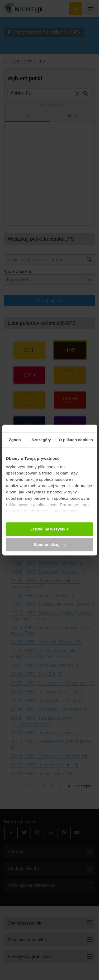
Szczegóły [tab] (41, 440)
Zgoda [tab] (15, 440)
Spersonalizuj (50, 545)
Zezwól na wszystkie (50, 529)
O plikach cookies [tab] (76, 440)
